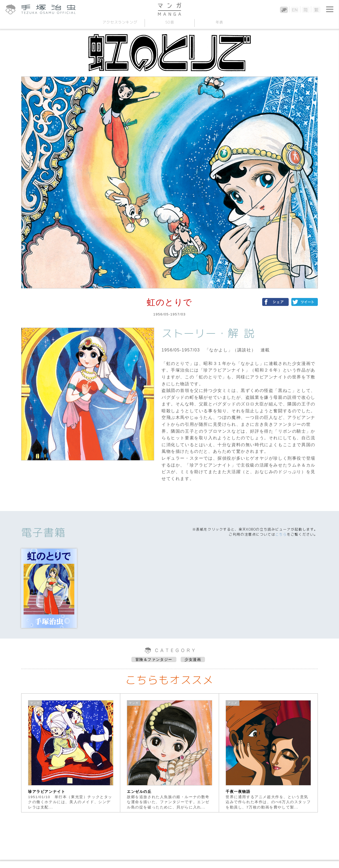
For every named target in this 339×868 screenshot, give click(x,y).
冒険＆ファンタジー (154, 659)
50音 (169, 22)
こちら (281, 534)
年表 (219, 22)
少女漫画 (193, 659)
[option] (71, 753)
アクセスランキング (120, 22)
